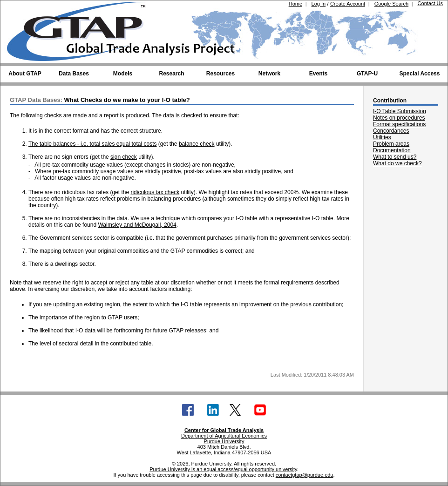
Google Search (391, 4)
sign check (124, 157)
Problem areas (391, 144)
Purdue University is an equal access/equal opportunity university (223, 469)
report (111, 115)
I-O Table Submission (400, 111)
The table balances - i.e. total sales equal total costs (93, 144)
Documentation (392, 150)
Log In (319, 4)
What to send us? (395, 157)
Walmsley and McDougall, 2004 (137, 225)
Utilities (382, 137)
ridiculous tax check (155, 192)
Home (295, 4)
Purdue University (224, 441)
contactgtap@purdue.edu (305, 475)
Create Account (348, 4)
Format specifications (399, 124)
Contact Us (430, 3)
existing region (102, 304)
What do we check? (397, 163)
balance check (197, 144)
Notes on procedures (399, 118)
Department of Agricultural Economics (224, 436)
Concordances (391, 131)
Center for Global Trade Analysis (224, 430)
